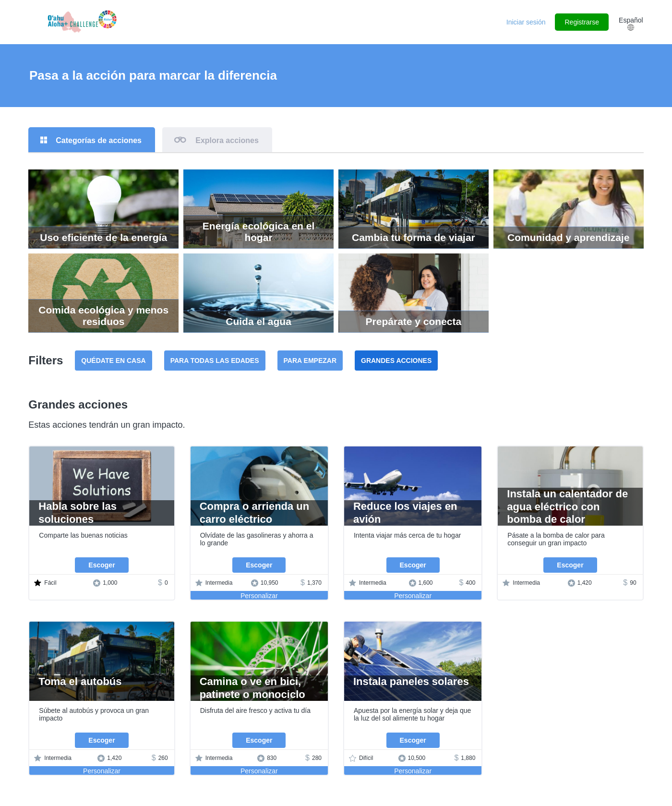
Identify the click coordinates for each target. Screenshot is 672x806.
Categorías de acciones (99, 140)
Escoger (102, 565)
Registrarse (582, 22)
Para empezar (310, 361)
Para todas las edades (215, 361)
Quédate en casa (113, 361)
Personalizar (259, 596)
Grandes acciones (396, 361)
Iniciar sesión (526, 22)
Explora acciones (228, 140)
